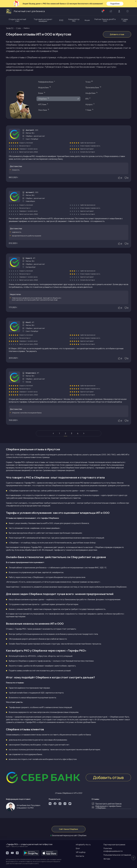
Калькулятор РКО (74, 20)
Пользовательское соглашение (117, 855)
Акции (87, 20)
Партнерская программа (114, 845)
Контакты (80, 856)
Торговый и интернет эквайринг (43, 20)
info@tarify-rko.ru (83, 845)
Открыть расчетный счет (17, 20)
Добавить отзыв (117, 34)
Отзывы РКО (125, 20)
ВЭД (61, 20)
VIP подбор (81, 852)
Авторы (107, 859)
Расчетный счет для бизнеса (25, 11)
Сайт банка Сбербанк (68, 829)
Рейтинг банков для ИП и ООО (105, 20)
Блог (78, 848)
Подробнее (115, 4)
